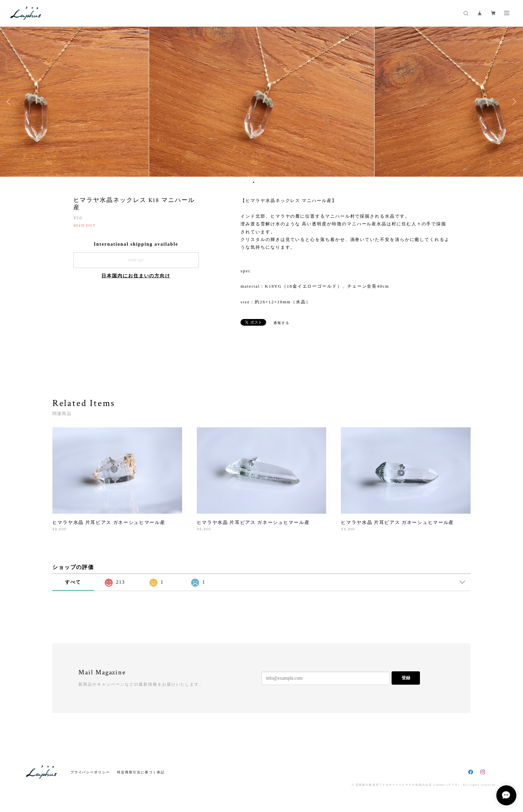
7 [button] (271, 182)
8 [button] (275, 182)
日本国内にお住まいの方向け (136, 276)
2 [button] (249, 182)
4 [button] (258, 182)
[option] (249, 102)
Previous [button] (10, 102)
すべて (73, 582)
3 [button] (253, 182)
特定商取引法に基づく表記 (141, 772)
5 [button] (262, 182)
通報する (282, 323)
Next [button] (513, 102)
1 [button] (245, 182)
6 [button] (267, 182)
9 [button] (280, 182)
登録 (406, 678)
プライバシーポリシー (90, 772)
